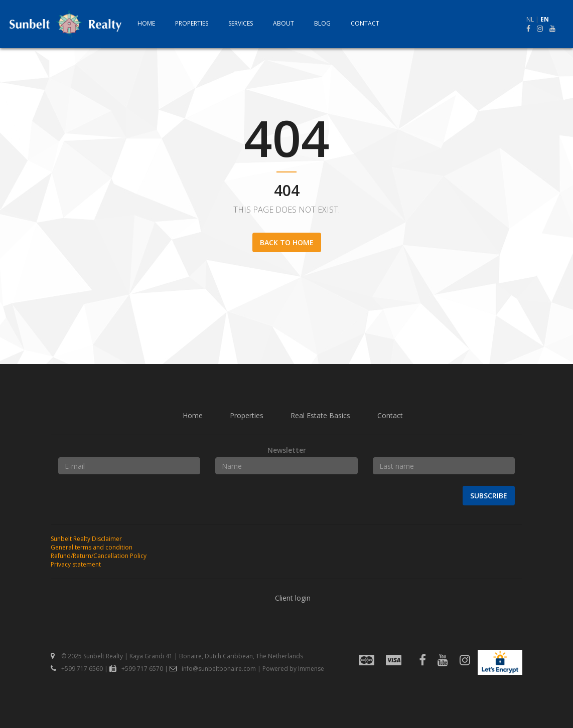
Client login (293, 598)
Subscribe (489, 496)
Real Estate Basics (320, 415)
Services (241, 24)
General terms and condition (92, 547)
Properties (192, 24)
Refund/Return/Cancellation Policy (99, 556)
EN (545, 19)
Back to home (287, 242)
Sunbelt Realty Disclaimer (86, 539)
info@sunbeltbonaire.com (213, 669)
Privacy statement (76, 564)
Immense (311, 669)
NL (530, 19)
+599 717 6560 (77, 669)
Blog (322, 24)
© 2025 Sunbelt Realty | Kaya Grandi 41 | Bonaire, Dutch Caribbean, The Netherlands (177, 656)
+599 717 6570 (136, 669)
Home (146, 24)
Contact (365, 24)
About (283, 24)
